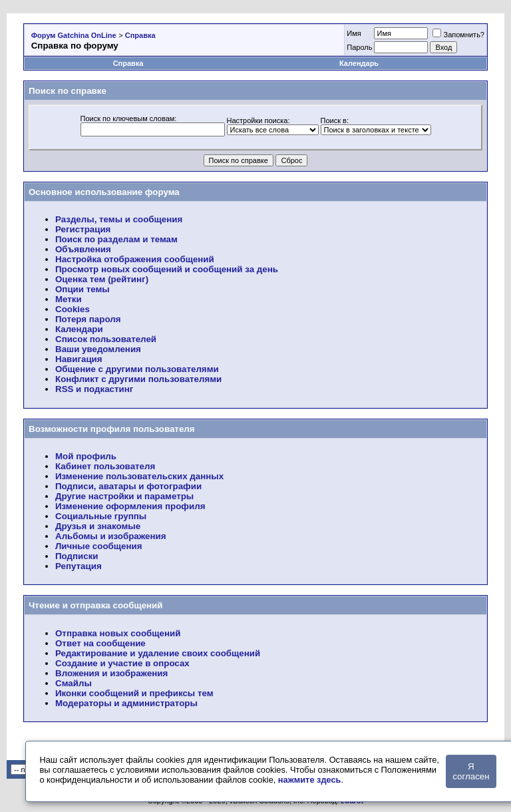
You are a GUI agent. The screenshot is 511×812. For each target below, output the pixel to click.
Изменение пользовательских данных (139, 476)
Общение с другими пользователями (137, 369)
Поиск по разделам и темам (116, 239)
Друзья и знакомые (98, 526)
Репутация (79, 566)
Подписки (77, 556)
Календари (79, 329)
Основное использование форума (104, 192)
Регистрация (83, 229)
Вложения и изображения (111, 673)
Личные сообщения (98, 546)
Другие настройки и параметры (124, 496)
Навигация (79, 359)
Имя (354, 33)
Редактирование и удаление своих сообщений (158, 653)
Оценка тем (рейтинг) (102, 279)
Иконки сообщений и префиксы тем (134, 693)
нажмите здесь (310, 780)
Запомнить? (458, 35)
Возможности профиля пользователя (112, 429)
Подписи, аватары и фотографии (128, 486)
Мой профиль (86, 456)
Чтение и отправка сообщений (96, 605)
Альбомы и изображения (110, 536)
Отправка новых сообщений (118, 633)
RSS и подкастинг (94, 389)
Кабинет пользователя (105, 466)
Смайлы (74, 683)
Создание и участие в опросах (122, 663)
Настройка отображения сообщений (135, 259)
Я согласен (471, 771)
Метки (69, 299)
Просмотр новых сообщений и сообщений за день (167, 269)
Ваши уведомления (98, 349)
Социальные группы (101, 516)
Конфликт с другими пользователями (138, 379)
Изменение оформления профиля (130, 506)
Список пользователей (106, 339)
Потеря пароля (88, 319)
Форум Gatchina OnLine (74, 35)
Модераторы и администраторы (126, 703)
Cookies (73, 309)
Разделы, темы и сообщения (119, 219)
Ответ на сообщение (100, 643)
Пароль (359, 47)
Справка (140, 35)
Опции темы (83, 289)
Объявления (83, 249)
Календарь (359, 63)
